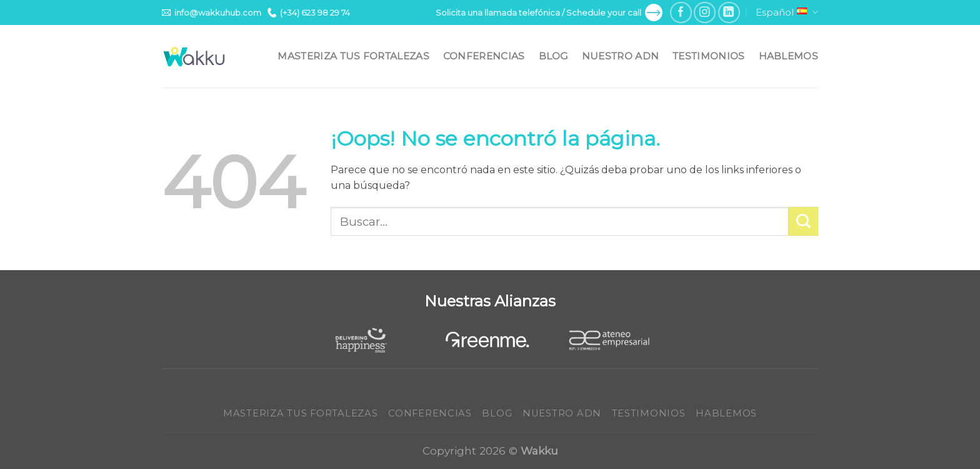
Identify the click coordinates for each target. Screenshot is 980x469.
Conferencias (484, 56)
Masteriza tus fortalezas (353, 56)
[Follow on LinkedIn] (729, 13)
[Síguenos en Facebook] (681, 13)
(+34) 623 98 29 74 (309, 13)
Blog (553, 56)
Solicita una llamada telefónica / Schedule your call (549, 13)
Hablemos (788, 56)
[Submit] (803, 222)
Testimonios (708, 56)
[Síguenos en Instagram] (705, 13)
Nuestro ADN (620, 56)
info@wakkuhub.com (212, 13)
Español (787, 13)
